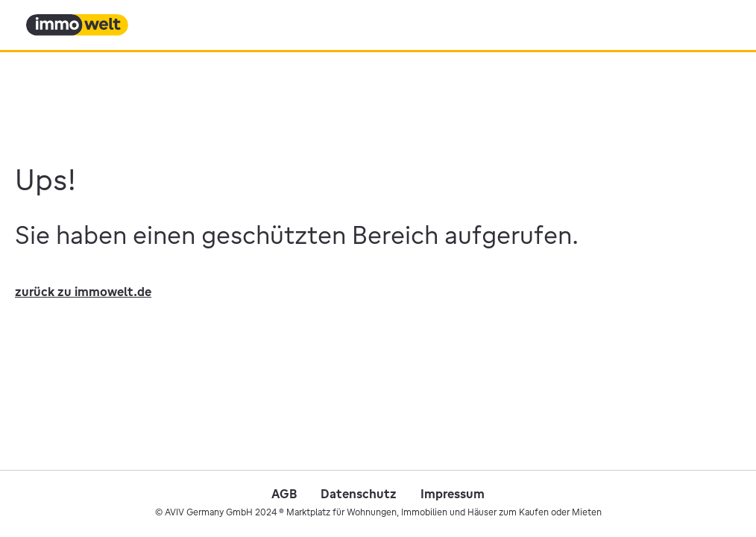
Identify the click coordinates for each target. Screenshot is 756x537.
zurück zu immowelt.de (83, 292)
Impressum (453, 494)
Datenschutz (359, 494)
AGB (284, 494)
